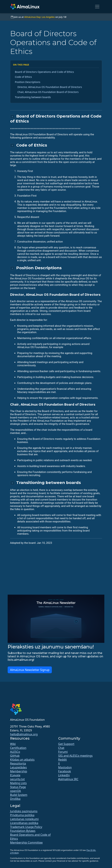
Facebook (65, 771)
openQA (16, 791)
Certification (18, 748)
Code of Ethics (24, 77)
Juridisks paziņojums (24, 811)
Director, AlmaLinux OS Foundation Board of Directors (50, 87)
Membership (19, 771)
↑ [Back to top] (12, 117)
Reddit (63, 760)
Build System (19, 795)
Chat (61, 748)
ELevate (15, 775)
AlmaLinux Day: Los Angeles (39, 17)
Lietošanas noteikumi (24, 819)
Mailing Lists (18, 783)
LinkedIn (64, 775)
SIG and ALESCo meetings (75, 756)
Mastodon (65, 767)
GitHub (15, 756)
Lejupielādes (19, 767)
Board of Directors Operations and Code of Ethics (44, 72)
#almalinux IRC (68, 779)
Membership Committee (26, 843)
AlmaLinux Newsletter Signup (30, 670)
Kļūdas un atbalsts (22, 760)
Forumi (63, 752)
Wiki (13, 744)
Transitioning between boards (33, 97)
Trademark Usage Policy (26, 827)
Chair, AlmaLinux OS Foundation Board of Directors (48, 92)
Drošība (15, 799)
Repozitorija (18, 763)
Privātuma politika (22, 815)
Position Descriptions (28, 82)
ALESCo (15, 752)
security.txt (18, 779)
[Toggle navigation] (97, 7)
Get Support (66, 744)
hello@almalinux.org (24, 734)
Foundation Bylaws (23, 831)
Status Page (18, 787)
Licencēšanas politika (24, 823)
